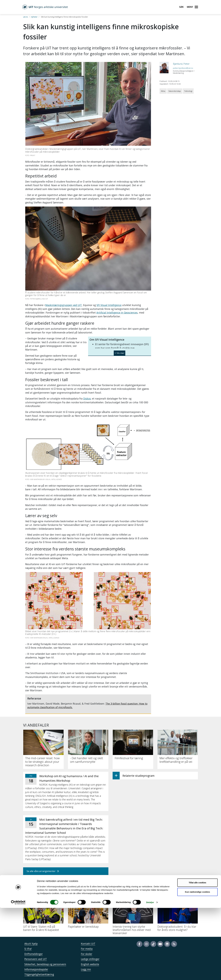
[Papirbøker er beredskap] (88, 914)
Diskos (87, 399)
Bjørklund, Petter (181, 64)
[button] (120, 352)
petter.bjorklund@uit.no (183, 68)
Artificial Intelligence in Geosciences (117, 313)
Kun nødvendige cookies (197, 964)
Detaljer (150, 974)
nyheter (34, 17)
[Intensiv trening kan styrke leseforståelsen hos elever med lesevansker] (133, 917)
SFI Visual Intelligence (109, 305)
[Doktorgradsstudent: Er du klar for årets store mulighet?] (178, 916)
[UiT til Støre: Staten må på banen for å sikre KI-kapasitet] (43, 916)
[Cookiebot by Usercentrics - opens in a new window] (18, 974)
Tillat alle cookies (197, 955)
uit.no (26, 17)
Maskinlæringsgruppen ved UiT (63, 305)
